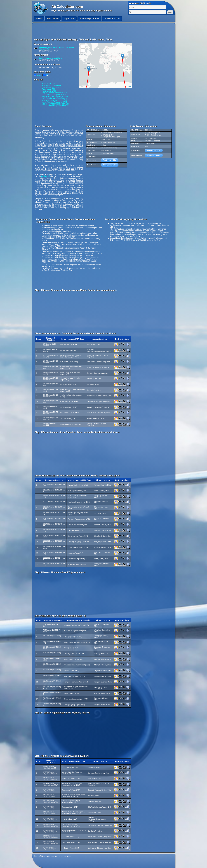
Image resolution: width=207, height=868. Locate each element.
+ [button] (83, 46)
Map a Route (53, 18)
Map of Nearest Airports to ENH (55, 100)
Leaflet (129, 87)
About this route (48, 84)
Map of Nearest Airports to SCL (54, 93)
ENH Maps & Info (154, 155)
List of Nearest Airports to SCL (54, 95)
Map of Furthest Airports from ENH (56, 104)
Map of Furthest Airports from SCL (56, 96)
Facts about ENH (49, 91)
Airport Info (69, 18)
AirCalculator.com (67, 7)
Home (39, 18)
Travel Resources (112, 18)
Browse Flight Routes (89, 18)
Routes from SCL (110, 160)
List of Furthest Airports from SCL (55, 98)
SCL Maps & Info (110, 165)
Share (38, 75)
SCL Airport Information (51, 85)
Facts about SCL (48, 89)
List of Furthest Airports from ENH (55, 106)
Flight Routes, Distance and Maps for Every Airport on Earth (81, 10)
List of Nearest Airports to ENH (54, 102)
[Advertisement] (104, 31)
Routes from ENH (154, 150)
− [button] (83, 51)
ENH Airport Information (51, 87)
